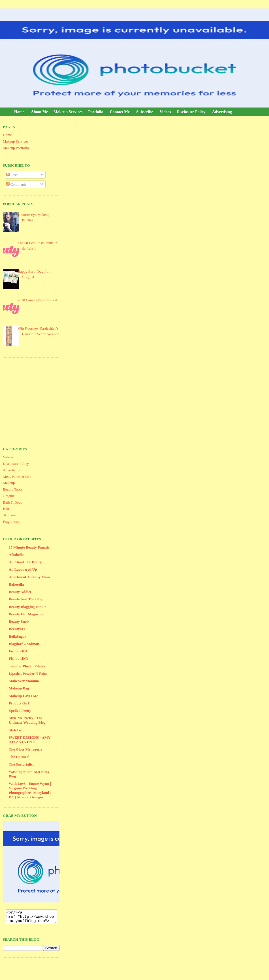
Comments (16, 184)
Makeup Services (68, 112)
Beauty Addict (20, 592)
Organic (9, 496)
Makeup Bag (19, 688)
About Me (39, 112)
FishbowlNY (19, 658)
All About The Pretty (25, 562)
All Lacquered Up (23, 569)
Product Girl (19, 703)
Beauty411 (17, 629)
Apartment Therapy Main (29, 577)
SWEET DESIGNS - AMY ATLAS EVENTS (30, 740)
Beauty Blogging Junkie (27, 607)
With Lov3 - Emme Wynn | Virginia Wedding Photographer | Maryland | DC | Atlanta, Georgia (30, 790)
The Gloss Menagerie (25, 749)
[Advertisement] (45, 398)
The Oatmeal (19, 757)
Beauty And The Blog (26, 599)
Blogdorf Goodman (24, 644)
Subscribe (145, 112)
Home (19, 112)
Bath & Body (13, 502)
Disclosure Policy (191, 112)
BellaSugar (17, 636)
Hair (6, 509)
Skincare (9, 515)
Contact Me (120, 112)
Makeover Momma (24, 681)
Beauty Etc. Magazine (26, 614)
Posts (12, 175)
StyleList (16, 730)
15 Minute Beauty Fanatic (29, 547)
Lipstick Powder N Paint (28, 673)
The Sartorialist (21, 764)
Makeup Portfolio (16, 148)
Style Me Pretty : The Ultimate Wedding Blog (27, 720)
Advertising (222, 112)
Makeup (9, 483)
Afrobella (16, 555)
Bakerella (16, 584)
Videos (165, 112)
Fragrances (11, 522)
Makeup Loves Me (23, 696)
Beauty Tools (13, 489)
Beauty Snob (19, 621)
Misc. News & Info (17, 477)
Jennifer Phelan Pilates (27, 666)
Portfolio (96, 112)
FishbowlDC (19, 651)
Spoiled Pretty (20, 711)
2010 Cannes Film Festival (37, 300)
